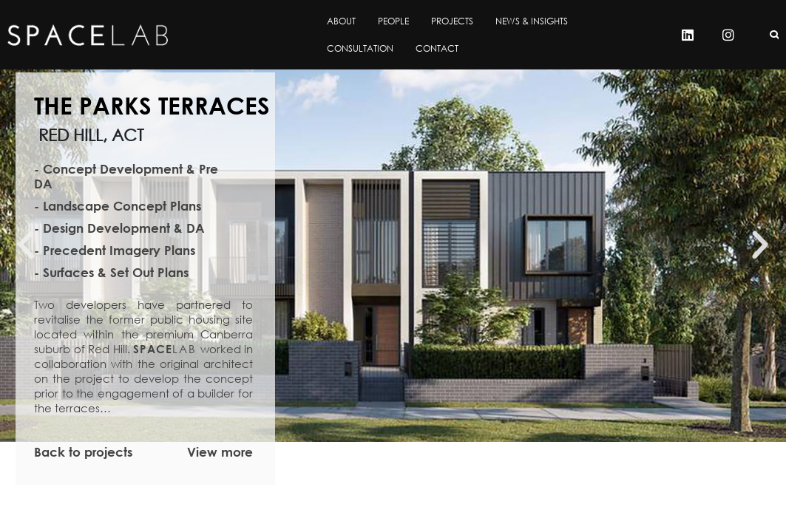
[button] (26, 245)
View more (220, 452)
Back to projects (83, 452)
